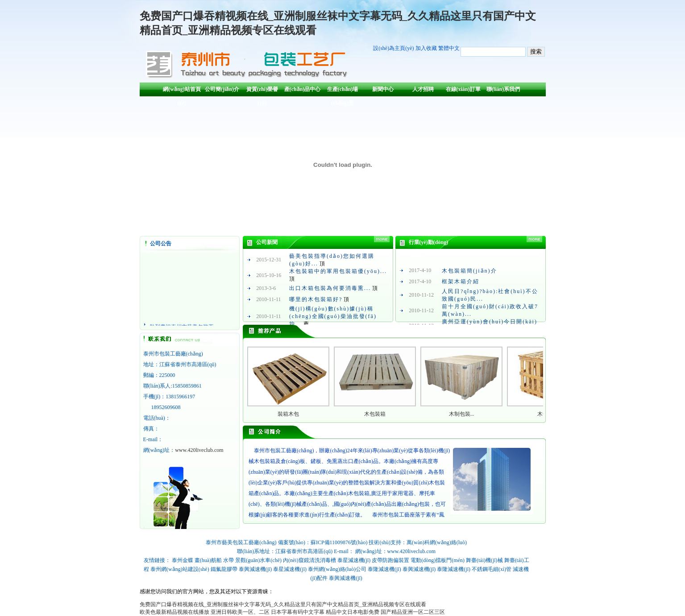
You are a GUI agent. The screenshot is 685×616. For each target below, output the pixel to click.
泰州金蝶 (183, 560)
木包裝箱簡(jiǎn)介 (469, 271)
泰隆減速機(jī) (384, 569)
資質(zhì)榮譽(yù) (262, 91)
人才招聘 (423, 89)
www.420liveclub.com (199, 450)
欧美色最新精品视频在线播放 (174, 612)
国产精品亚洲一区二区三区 (413, 612)
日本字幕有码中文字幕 (298, 612)
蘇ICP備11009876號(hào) (339, 542)
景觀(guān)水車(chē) (258, 560)
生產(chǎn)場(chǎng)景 (343, 91)
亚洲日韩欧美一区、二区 (240, 612)
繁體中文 (449, 48)
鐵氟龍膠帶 (224, 569)
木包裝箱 (375, 414)
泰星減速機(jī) (354, 560)
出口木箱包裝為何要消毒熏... (330, 288)
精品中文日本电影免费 (353, 612)
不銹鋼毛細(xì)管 (492, 569)
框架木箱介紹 (461, 281)
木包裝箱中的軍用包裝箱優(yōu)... (338, 271)
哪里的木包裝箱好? (316, 299)
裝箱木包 (288, 414)
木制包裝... (462, 414)
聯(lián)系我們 (503, 89)
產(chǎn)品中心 (303, 89)
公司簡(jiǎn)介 (222, 89)
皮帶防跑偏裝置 (390, 560)
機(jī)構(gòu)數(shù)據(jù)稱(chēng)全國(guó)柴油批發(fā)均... (333, 316)
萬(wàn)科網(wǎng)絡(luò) (437, 542)
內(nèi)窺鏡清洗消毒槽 (309, 560)
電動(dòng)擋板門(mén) (438, 560)
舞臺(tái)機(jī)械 (484, 560)
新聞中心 (383, 89)
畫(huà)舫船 (208, 560)
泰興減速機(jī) (255, 569)
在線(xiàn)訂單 (463, 89)
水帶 (228, 560)
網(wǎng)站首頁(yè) (182, 91)
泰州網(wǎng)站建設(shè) (180, 569)
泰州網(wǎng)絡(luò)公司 (337, 569)
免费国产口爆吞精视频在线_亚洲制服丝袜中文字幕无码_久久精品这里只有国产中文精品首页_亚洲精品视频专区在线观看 (283, 604)
